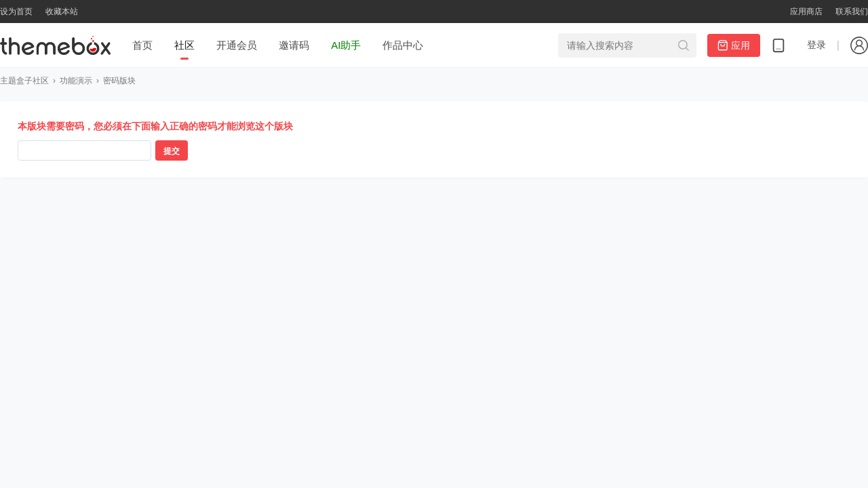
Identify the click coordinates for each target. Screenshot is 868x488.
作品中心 (403, 45)
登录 (816, 45)
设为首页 (16, 12)
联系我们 (852, 12)
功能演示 (76, 81)
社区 (184, 45)
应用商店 (806, 12)
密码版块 (119, 81)
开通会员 (237, 45)
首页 (142, 45)
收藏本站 (62, 12)
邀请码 (294, 45)
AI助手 (346, 45)
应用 (734, 45)
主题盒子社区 (24, 81)
